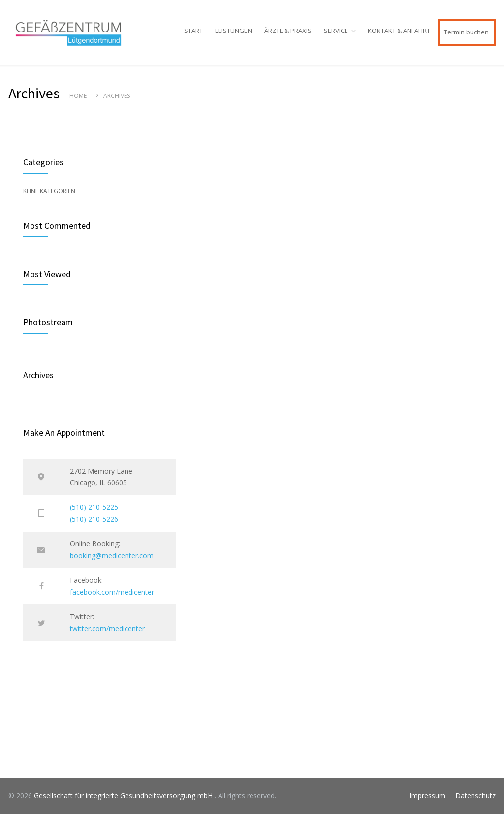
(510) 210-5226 (94, 526)
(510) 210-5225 (94, 514)
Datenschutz (475, 803)
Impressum (427, 803)
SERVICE (336, 34)
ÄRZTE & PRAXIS (288, 34)
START (193, 34)
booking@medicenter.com (112, 562)
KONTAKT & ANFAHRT (399, 34)
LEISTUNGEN (234, 34)
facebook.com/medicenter (112, 599)
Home (78, 103)
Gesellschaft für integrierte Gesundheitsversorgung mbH (124, 803)
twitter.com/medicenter (107, 635)
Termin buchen (466, 36)
